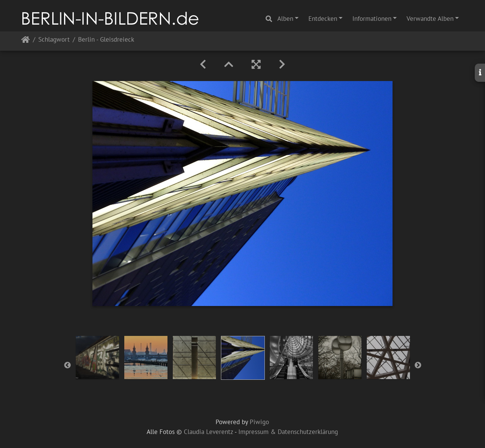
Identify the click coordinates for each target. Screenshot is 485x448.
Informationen (372, 19)
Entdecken (323, 19)
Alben (285, 19)
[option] (97, 357)
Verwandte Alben (430, 19)
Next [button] (418, 365)
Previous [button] (67, 365)
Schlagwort (54, 40)
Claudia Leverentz (208, 432)
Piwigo (259, 422)
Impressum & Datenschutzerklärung (288, 432)
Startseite (26, 41)
